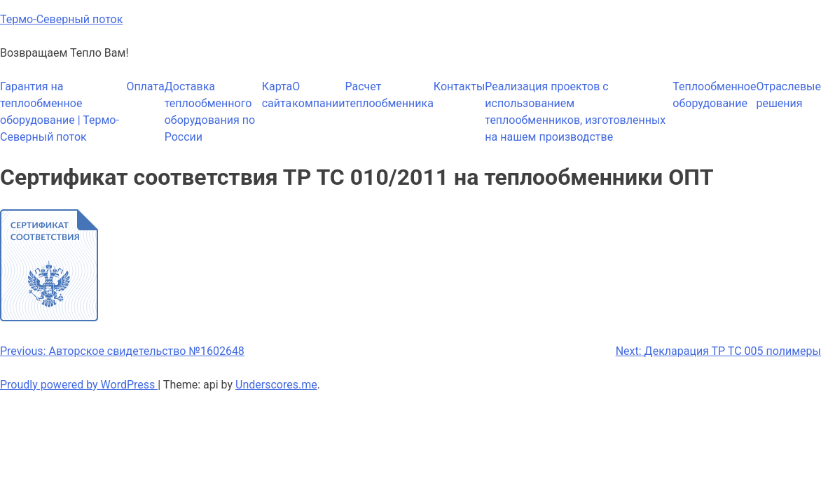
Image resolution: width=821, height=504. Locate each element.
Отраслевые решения (788, 95)
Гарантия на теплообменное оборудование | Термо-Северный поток (60, 112)
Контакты (459, 86)
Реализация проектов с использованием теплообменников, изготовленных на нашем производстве (575, 112)
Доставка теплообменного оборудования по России (210, 112)
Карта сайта (277, 95)
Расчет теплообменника (389, 95)
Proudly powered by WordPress (79, 385)
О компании (318, 95)
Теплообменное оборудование (714, 95)
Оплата (145, 86)
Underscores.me (276, 385)
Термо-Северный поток (61, 19)
